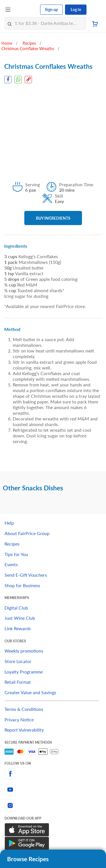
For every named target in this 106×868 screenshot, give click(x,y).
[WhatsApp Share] (18, 80)
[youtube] (53, 790)
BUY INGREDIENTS (53, 218)
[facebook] (53, 774)
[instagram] (53, 805)
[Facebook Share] (8, 80)
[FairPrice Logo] (26, 10)
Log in (76, 9)
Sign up (51, 9)
